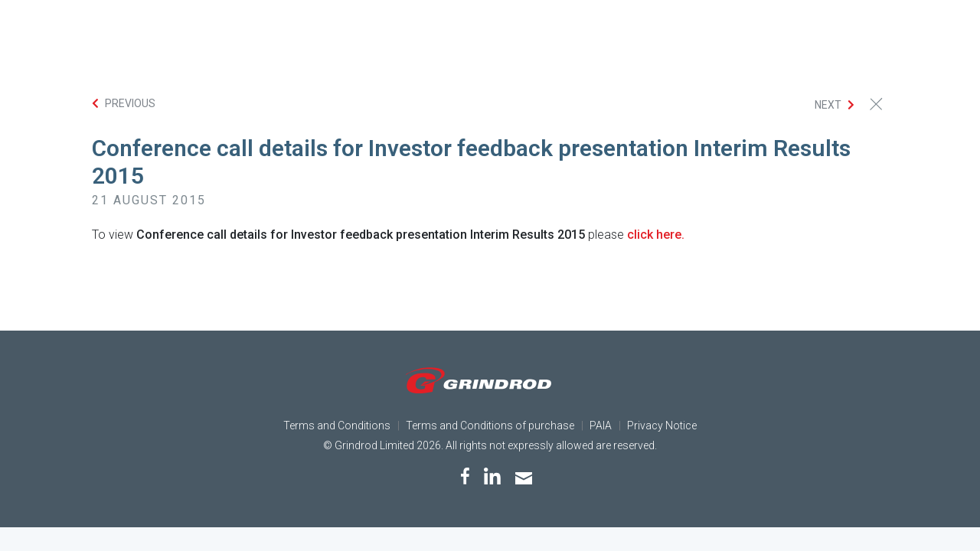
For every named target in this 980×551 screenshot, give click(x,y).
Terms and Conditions (337, 425)
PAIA (601, 425)
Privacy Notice (662, 425)
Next (828, 105)
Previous (130, 103)
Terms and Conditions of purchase (490, 425)
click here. (656, 235)
